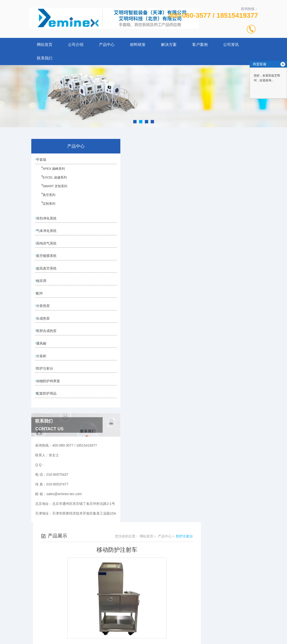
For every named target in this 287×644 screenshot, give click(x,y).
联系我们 (45, 58)
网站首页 (45, 45)
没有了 (121, 349)
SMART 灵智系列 (51, 190)
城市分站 (13, 638)
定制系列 (46, 208)
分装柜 (43, 373)
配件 (41, 303)
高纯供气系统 (48, 248)
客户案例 (200, 45)
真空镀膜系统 (48, 262)
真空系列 (46, 199)
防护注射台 (46, 386)
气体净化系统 (48, 234)
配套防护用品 (48, 414)
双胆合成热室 (48, 345)
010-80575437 (110, 602)
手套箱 (43, 160)
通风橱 (43, 359)
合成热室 (45, 331)
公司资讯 (231, 45)
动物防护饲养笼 (50, 400)
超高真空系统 (48, 276)
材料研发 (138, 45)
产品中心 (107, 45)
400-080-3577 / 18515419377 (213, 15)
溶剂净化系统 (48, 220)
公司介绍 (76, 45)
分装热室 (45, 317)
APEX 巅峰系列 (50, 173)
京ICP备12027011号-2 (179, 610)
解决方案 (169, 45)
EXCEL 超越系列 (51, 182)
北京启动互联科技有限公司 (150, 625)
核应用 (43, 289)
